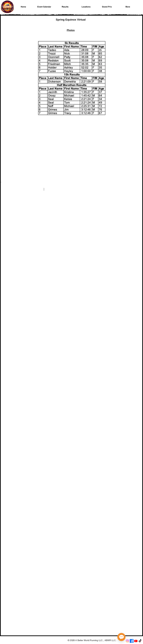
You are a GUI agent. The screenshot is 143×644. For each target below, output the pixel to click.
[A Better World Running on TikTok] (140, 641)
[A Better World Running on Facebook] (132, 641)
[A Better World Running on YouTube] (136, 641)
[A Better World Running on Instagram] (127, 641)
